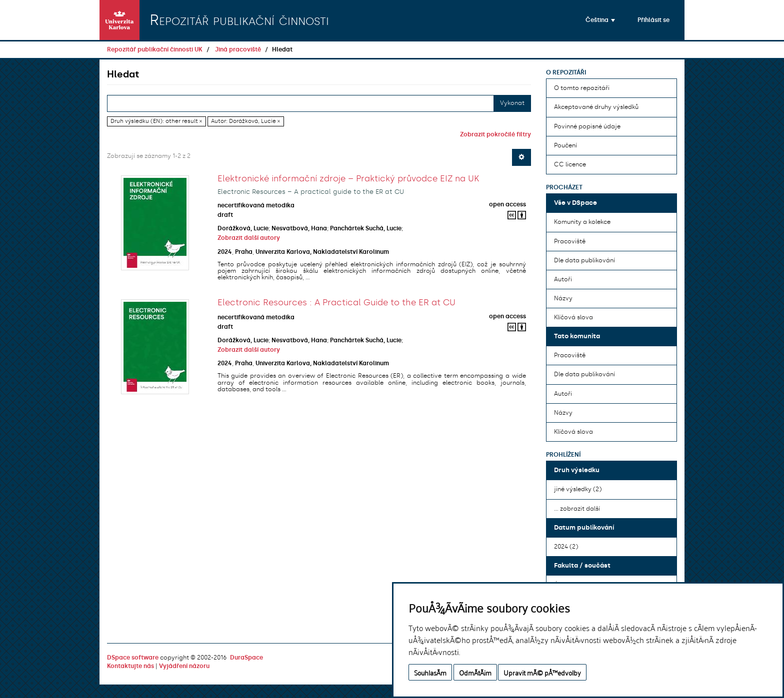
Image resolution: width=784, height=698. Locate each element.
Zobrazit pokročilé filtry (495, 134)
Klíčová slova (573, 317)
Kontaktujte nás (130, 666)
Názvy (563, 298)
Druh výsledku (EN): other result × (156, 121)
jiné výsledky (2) (578, 489)
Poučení (565, 145)
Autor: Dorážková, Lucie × (245, 121)
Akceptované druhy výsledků (596, 107)
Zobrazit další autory (249, 238)
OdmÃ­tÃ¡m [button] (475, 672)
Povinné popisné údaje (587, 126)
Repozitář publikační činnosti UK (155, 49)
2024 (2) (566, 547)
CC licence (570, 164)
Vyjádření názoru (184, 666)
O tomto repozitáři (582, 88)
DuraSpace (246, 658)
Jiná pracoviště (238, 49)
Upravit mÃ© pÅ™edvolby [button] (542, 672)
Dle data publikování (584, 260)
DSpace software (133, 658)
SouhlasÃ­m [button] (430, 672)
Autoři (563, 279)
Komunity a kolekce (582, 222)
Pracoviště (570, 241)
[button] (600, 20)
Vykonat (512, 103)
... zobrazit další (577, 509)
